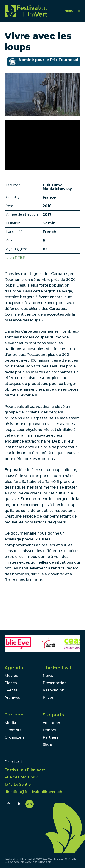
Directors (13, 730)
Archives (12, 697)
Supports (53, 715)
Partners (15, 715)
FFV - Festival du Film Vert (26, 11)
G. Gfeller (71, 859)
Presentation (55, 683)
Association (53, 690)
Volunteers (52, 723)
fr (9, 804)
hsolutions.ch (42, 862)
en (29, 804)
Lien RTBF (16, 258)
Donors (49, 730)
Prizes (48, 697)
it (19, 804)
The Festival (57, 668)
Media (10, 723)
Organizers (15, 737)
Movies (11, 676)
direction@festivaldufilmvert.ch (33, 792)
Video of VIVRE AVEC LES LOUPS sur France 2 (42, 145)
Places (11, 683)
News (48, 676)
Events (11, 690)
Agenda (14, 668)
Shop (47, 745)
